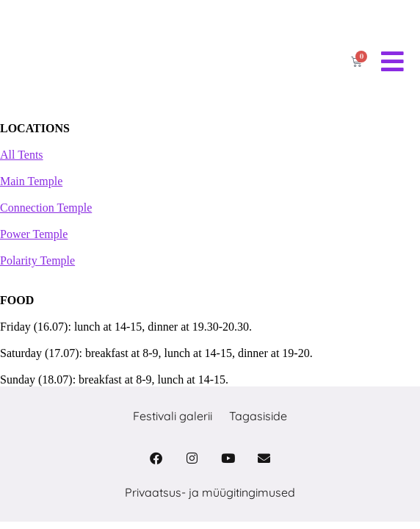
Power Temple (34, 234)
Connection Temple (46, 208)
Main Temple (31, 181)
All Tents (22, 155)
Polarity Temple (37, 260)
